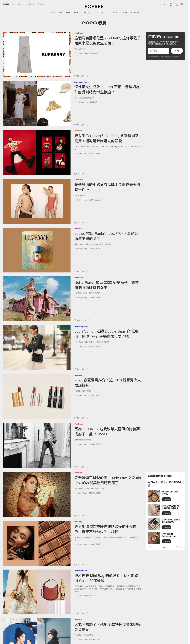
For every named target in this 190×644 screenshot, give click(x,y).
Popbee (6, 4)
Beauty (78, 229)
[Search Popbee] (166, 4)
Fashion (79, 33)
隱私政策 (176, 57)
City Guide (16, 4)
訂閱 (177, 51)
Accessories (81, 82)
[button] (164, 547)
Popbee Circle (28, 4)
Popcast (40, 4)
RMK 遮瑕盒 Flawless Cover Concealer (169, 536)
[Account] (176, 4)
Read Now (166, 499)
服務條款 (169, 57)
